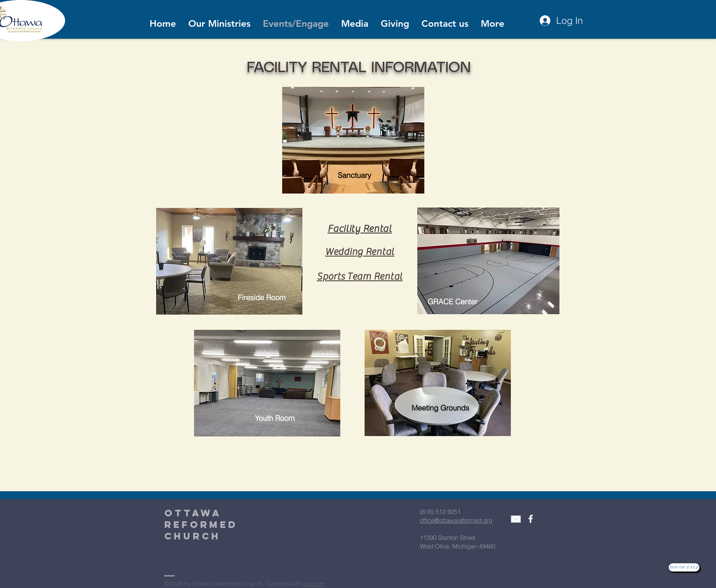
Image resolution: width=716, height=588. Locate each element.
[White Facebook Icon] (531, 519)
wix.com (314, 584)
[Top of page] (684, 567)
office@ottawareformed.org (456, 520)
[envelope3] (516, 519)
